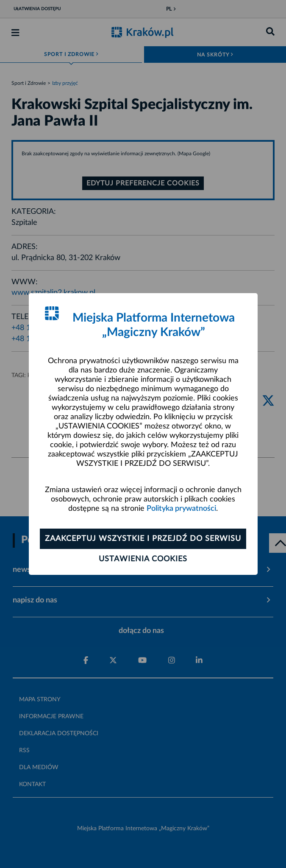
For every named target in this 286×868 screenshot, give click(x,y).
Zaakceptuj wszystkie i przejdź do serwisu (143, 539)
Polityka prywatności (181, 509)
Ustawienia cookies (143, 559)
